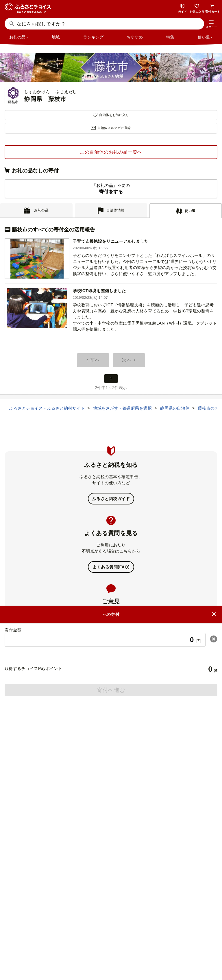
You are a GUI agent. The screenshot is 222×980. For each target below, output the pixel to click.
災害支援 (114, 817)
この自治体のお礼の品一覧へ (111, 152)
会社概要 (64, 938)
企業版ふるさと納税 (114, 828)
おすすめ (135, 37)
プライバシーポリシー (91, 948)
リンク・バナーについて (143, 938)
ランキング (93, 37)
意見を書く (111, 635)
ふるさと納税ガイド (111, 499)
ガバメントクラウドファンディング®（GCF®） (114, 807)
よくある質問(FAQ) (111, 567)
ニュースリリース (96, 938)
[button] (211, 24)
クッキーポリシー (136, 948)
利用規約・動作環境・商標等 (111, 957)
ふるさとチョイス (114, 796)
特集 (170, 37)
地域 (56, 37)
